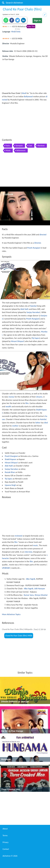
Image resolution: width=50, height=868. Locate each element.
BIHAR (7, 568)
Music (8, 150)
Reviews (41, 146)
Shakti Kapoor (11, 459)
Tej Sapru (36, 338)
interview (28, 552)
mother (15, 426)
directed (43, 235)
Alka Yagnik (31, 579)
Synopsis (19, 146)
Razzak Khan (10, 472)
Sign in (37, 21)
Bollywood (28, 97)
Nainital (33, 306)
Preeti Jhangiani (34, 248)
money (11, 397)
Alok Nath (24, 309)
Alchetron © (10, 856)
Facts (8, 146)
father (38, 423)
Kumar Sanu (29, 595)
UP (3, 568)
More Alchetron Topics (11, 614)
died (46, 423)
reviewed (19, 536)
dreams (39, 397)
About (5, 829)
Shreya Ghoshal (41, 595)
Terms (5, 835)
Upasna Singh (10, 485)
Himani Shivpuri (17, 341)
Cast (30, 146)
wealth (8, 407)
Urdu (18, 32)
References (21, 150)
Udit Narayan (40, 589)
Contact (6, 849)
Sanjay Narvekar (33, 312)
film (27, 403)
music (36, 545)
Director (38, 243)
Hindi (13, 32)
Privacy (6, 842)
